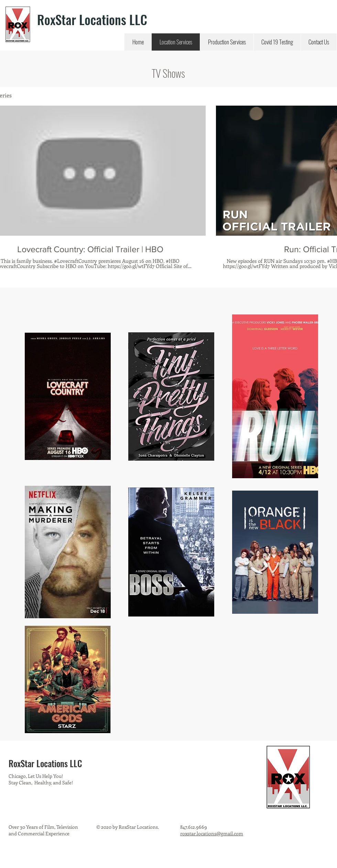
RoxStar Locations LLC (92, 19)
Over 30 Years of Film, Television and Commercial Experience (43, 830)
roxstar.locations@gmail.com (212, 833)
